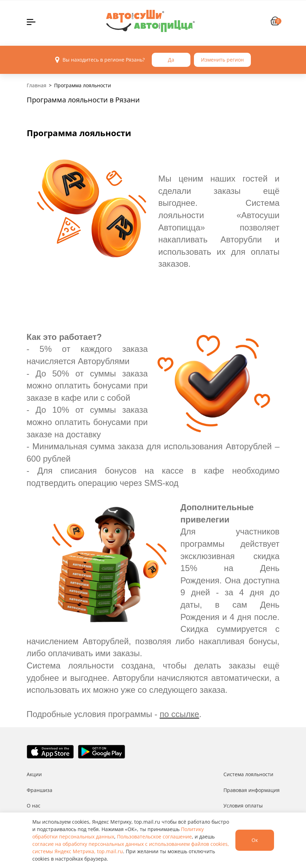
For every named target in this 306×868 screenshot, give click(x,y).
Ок (255, 840)
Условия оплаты (243, 806)
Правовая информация (252, 790)
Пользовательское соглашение (154, 837)
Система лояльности (248, 774)
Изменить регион (222, 60)
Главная (37, 85)
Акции (34, 774)
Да (171, 60)
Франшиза (40, 790)
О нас (34, 806)
